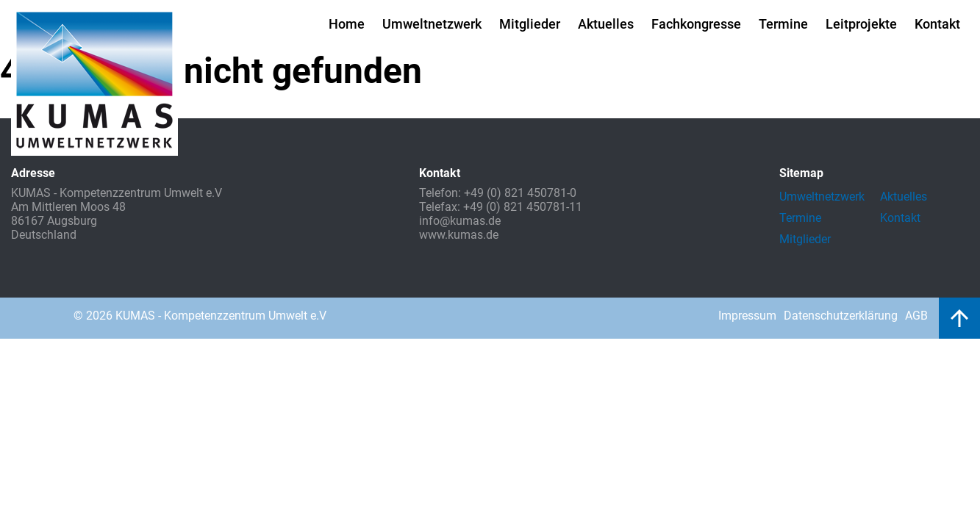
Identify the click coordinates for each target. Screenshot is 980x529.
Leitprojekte (861, 24)
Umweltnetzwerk (432, 24)
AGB (916, 316)
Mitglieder (530, 24)
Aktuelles (606, 24)
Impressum (747, 316)
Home (347, 24)
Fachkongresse (696, 24)
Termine (783, 24)
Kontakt (937, 24)
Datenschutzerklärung (841, 316)
